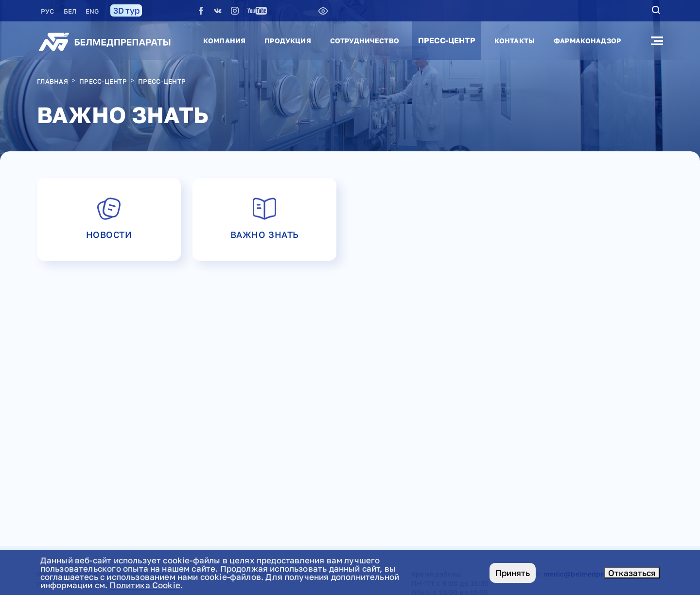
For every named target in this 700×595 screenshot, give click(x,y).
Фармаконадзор (587, 41)
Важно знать (265, 218)
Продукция (288, 41)
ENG (92, 11)
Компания (224, 41)
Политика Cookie (145, 585)
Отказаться (632, 573)
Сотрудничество (365, 41)
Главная (52, 81)
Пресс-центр (447, 40)
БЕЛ (71, 11)
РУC (48, 11)
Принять (513, 573)
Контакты (515, 41)
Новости (109, 218)
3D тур (126, 10)
